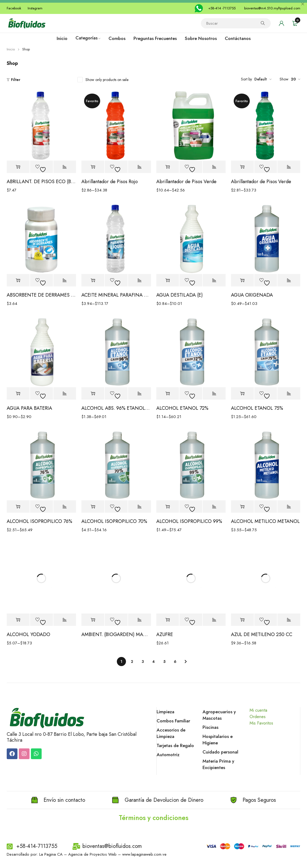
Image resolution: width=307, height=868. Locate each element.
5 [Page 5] (164, 662)
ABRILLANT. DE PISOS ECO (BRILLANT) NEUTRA (41, 182)
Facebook (14, 8)
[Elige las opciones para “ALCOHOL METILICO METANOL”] (242, 507)
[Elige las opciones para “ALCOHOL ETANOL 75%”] (242, 394)
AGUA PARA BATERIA (29, 408)
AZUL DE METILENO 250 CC (262, 634)
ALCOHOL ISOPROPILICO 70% (114, 521)
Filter (16, 80)
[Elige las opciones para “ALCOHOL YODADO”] (18, 620)
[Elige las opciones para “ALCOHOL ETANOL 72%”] (168, 394)
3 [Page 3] (143, 662)
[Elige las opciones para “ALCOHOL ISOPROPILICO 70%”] (93, 507)
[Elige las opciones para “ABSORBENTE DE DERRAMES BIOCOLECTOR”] (18, 280)
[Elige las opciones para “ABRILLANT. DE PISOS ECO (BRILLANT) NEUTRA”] (18, 167)
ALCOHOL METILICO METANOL (265, 521)
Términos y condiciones (154, 818)
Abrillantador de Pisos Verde (186, 182)
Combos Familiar (173, 721)
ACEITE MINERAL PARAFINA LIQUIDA (116, 295)
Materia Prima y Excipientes (218, 764)
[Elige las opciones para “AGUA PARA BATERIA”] (18, 394)
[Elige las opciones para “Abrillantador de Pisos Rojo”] (93, 167)
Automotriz (168, 755)
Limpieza (165, 712)
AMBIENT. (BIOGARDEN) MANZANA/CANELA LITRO (116, 634)
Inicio (11, 49)
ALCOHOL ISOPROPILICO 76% (39, 521)
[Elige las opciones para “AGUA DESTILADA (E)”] (168, 280)
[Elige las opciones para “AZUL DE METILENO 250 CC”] (242, 620)
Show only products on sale (107, 80)
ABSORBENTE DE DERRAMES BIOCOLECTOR (41, 295)
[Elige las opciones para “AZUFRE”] (168, 620)
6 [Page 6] (175, 662)
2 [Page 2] (132, 662)
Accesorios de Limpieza (171, 733)
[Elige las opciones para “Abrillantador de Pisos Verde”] (168, 167)
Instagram (35, 8)
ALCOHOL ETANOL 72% (182, 408)
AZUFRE (165, 634)
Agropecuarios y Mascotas (219, 715)
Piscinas (210, 727)
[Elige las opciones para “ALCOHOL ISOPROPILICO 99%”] (168, 507)
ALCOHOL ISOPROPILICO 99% (189, 521)
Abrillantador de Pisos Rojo (110, 182)
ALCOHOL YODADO (28, 634)
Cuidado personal (220, 752)
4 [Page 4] (153, 662)
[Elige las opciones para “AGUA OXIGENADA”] (242, 280)
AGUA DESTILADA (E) (180, 295)
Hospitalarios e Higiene (218, 740)
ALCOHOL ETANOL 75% (257, 408)
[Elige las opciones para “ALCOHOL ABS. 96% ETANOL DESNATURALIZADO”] (93, 394)
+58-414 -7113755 (222, 8)
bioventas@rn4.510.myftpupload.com (272, 8)
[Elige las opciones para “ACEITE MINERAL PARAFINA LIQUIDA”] (93, 280)
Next (186, 662)
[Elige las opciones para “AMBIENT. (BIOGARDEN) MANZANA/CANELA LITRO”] (93, 620)
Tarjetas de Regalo (175, 745)
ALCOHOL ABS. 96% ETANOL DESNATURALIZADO (116, 408)
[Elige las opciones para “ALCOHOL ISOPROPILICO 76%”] (18, 507)
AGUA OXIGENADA (252, 295)
